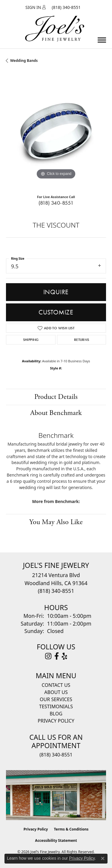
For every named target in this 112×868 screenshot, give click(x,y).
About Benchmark (56, 413)
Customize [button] (56, 312)
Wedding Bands (24, 61)
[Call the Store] (56, 591)
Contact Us (56, 685)
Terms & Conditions (71, 829)
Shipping (31, 340)
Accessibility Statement (56, 840)
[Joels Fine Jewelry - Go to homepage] (55, 22)
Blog (56, 714)
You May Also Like (56, 522)
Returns (82, 340)
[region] (56, 131)
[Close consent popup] (103, 858)
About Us (56, 692)
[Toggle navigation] (102, 40)
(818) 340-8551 (56, 203)
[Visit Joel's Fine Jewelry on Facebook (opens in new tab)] (57, 656)
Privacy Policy (56, 721)
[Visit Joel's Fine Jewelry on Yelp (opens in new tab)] (65, 656)
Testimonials (56, 706)
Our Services (56, 699)
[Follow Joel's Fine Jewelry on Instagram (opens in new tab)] (48, 656)
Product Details (56, 397)
